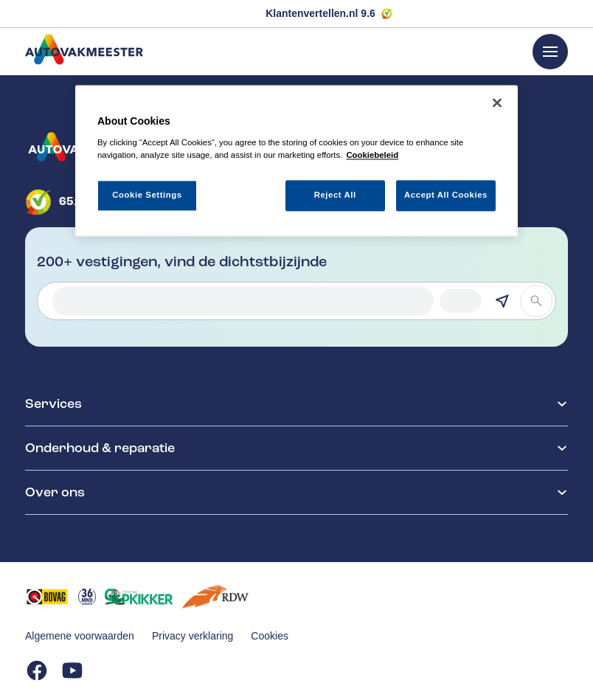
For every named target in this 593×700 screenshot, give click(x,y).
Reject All (335, 195)
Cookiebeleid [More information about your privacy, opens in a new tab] (372, 155)
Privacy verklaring (193, 636)
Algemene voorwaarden (80, 636)
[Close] (497, 103)
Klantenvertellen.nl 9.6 (320, 13)
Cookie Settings (147, 195)
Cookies (270, 636)
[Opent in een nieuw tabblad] (47, 597)
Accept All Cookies (446, 195)
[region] (296, 161)
